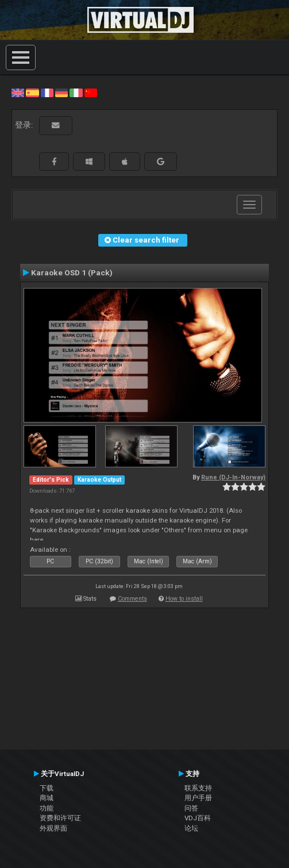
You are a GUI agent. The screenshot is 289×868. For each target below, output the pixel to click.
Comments (132, 599)
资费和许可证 (60, 818)
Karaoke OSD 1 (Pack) (72, 272)
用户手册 (198, 798)
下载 (47, 788)
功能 (47, 808)
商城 (47, 798)
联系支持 (198, 788)
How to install (184, 599)
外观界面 (53, 828)
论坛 (191, 828)
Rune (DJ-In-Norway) (233, 477)
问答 (191, 808)
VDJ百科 (198, 818)
